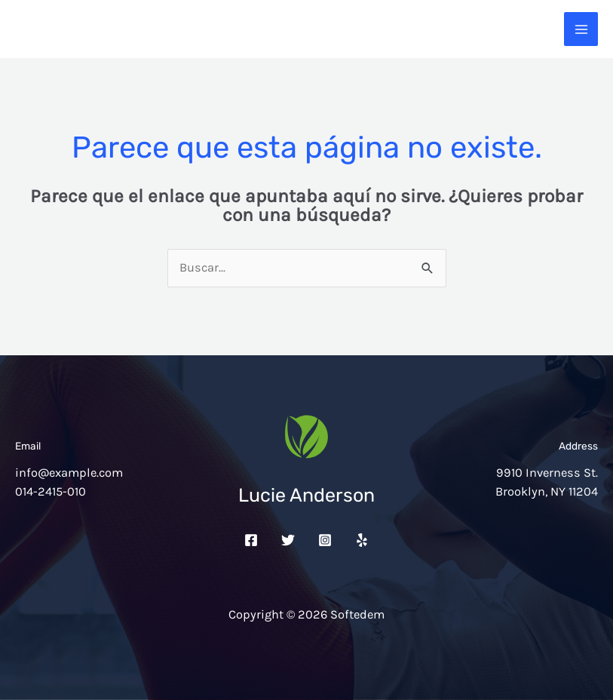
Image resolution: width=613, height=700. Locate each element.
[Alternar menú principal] (581, 29)
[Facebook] (251, 540)
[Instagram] (325, 540)
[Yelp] (362, 540)
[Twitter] (288, 540)
